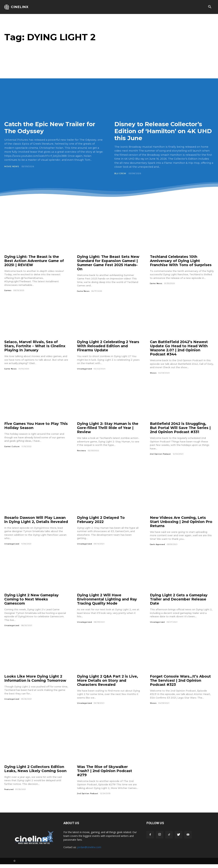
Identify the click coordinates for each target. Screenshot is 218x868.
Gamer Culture (12, 446)
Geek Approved (158, 545)
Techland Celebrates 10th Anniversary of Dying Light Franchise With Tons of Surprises (181, 261)
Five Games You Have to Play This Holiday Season (32, 426)
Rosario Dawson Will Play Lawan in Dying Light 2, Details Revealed (36, 522)
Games (8, 291)
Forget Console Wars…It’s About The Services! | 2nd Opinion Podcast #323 (181, 684)
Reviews (81, 451)
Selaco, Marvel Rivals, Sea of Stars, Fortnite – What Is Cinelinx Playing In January (35, 346)
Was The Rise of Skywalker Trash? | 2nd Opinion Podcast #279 (105, 774)
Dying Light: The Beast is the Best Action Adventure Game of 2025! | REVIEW (34, 261)
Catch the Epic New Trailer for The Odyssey (52, 128)
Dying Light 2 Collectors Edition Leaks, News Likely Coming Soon (36, 772)
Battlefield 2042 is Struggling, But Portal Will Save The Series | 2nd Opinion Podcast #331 (180, 428)
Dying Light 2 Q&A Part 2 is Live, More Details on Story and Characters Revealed (108, 684)
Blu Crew (120, 173)
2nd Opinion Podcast (161, 454)
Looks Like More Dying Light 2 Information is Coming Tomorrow (36, 682)
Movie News (12, 166)
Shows (153, 373)
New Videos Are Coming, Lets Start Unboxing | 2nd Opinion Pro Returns (181, 522)
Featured (9, 793)
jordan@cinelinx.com (89, 851)
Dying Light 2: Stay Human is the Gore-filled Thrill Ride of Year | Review (108, 428)
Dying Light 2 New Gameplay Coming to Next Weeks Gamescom (32, 603)
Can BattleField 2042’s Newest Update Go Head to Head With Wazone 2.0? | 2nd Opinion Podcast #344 (179, 348)
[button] (210, 7)
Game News (83, 291)
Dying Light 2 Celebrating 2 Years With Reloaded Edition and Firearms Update (109, 346)
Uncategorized (85, 369)
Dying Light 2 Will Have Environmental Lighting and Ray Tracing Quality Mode (107, 603)
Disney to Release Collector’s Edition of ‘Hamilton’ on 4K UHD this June (160, 131)
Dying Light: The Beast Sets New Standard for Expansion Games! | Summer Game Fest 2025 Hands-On (108, 263)
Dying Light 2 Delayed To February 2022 (101, 520)
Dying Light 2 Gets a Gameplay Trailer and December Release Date (179, 603)
